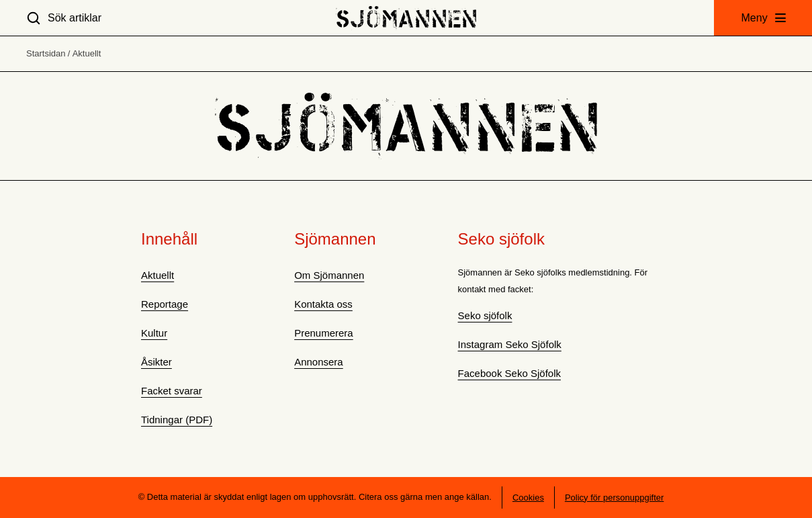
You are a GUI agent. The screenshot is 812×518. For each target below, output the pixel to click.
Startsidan (46, 53)
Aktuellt (87, 53)
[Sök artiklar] (64, 18)
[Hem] (406, 18)
